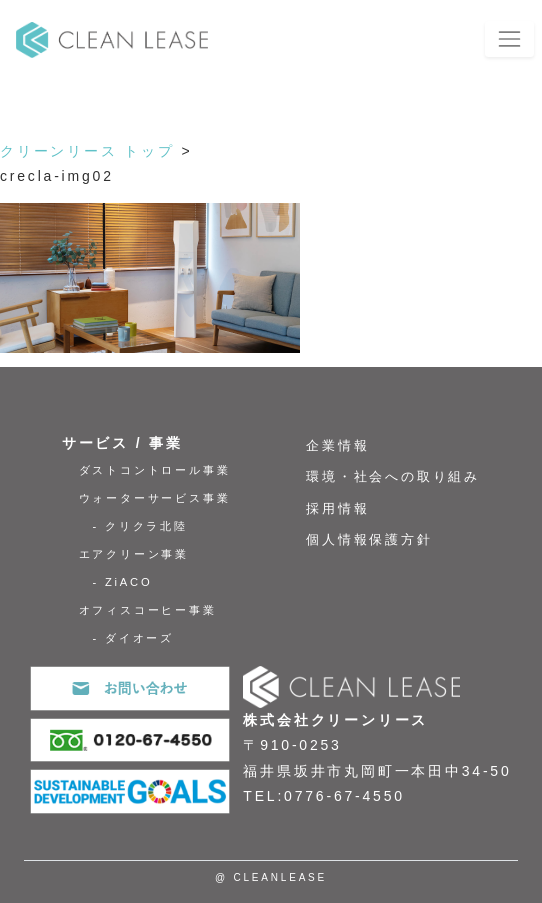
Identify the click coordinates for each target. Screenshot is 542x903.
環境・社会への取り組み (393, 477)
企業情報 (337, 446)
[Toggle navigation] (509, 38)
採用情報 (337, 509)
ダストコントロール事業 (155, 470)
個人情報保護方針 (369, 540)
